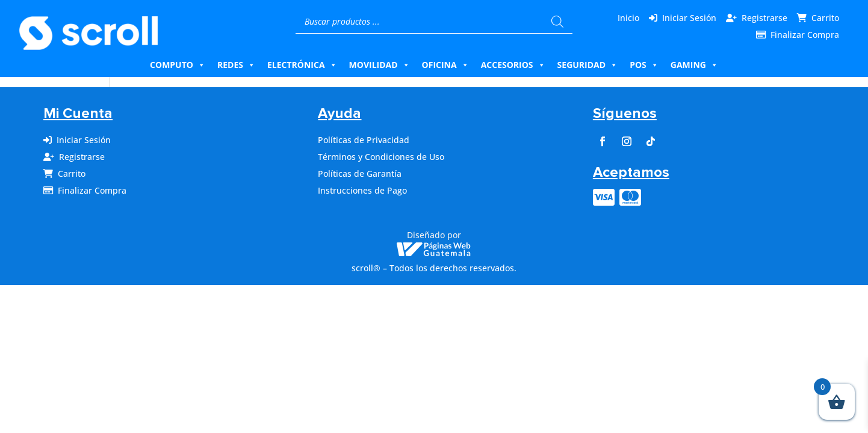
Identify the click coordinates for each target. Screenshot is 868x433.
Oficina (445, 65)
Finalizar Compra (805, 35)
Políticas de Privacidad (364, 140)
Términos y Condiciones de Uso (381, 157)
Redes (236, 65)
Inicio (628, 18)
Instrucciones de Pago (362, 190)
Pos (644, 65)
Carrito (825, 18)
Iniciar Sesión (689, 18)
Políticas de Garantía (360, 174)
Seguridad (588, 65)
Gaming (694, 65)
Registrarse (764, 18)
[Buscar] (557, 22)
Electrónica (302, 65)
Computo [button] (178, 65)
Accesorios (513, 65)
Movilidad (380, 65)
